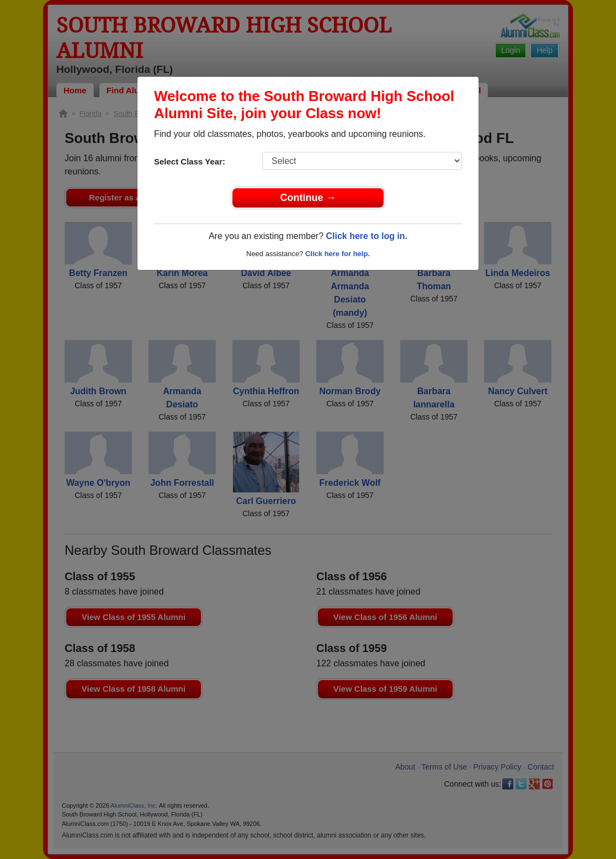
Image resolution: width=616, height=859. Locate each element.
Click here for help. (338, 254)
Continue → (308, 198)
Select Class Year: (190, 161)
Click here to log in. (367, 236)
